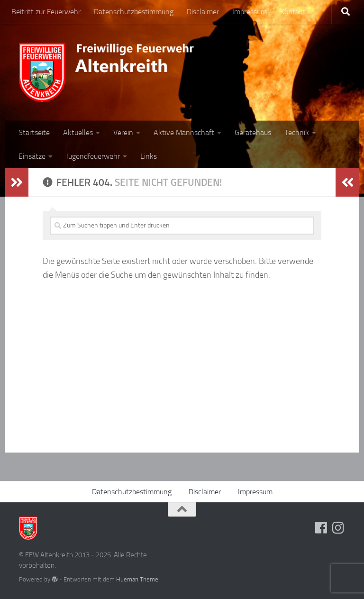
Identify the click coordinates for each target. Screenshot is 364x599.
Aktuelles (78, 132)
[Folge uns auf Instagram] (338, 528)
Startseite (34, 132)
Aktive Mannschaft (184, 132)
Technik (297, 132)
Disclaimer (203, 12)
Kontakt (293, 12)
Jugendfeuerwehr (93, 156)
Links (149, 156)
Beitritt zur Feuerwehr (46, 12)
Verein (123, 132)
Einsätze (32, 156)
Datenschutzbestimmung (134, 12)
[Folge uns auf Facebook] (321, 528)
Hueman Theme (137, 579)
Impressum (250, 12)
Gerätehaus (253, 132)
